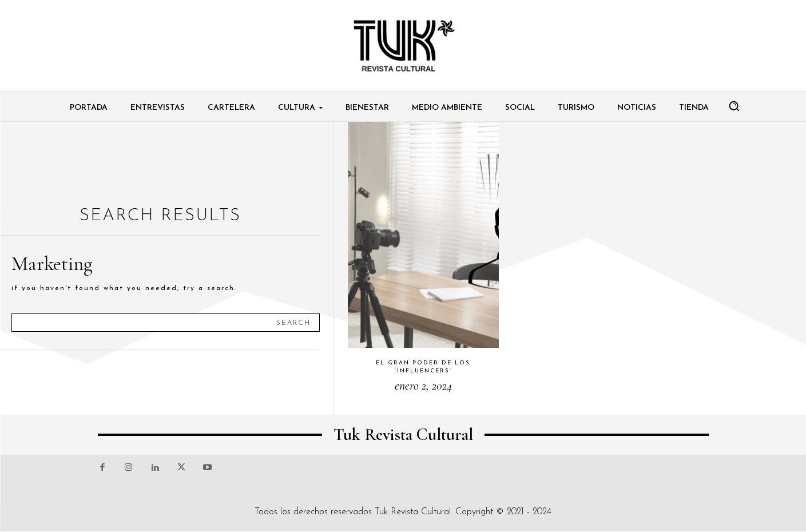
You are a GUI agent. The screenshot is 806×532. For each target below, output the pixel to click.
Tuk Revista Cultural (413, 512)
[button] (734, 106)
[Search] (293, 323)
